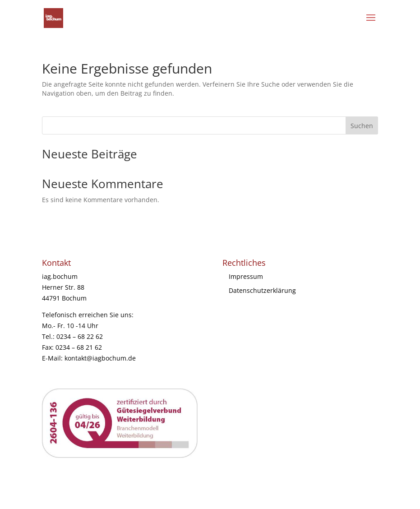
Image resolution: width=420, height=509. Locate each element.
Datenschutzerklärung (262, 290)
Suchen (362, 126)
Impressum (246, 276)
